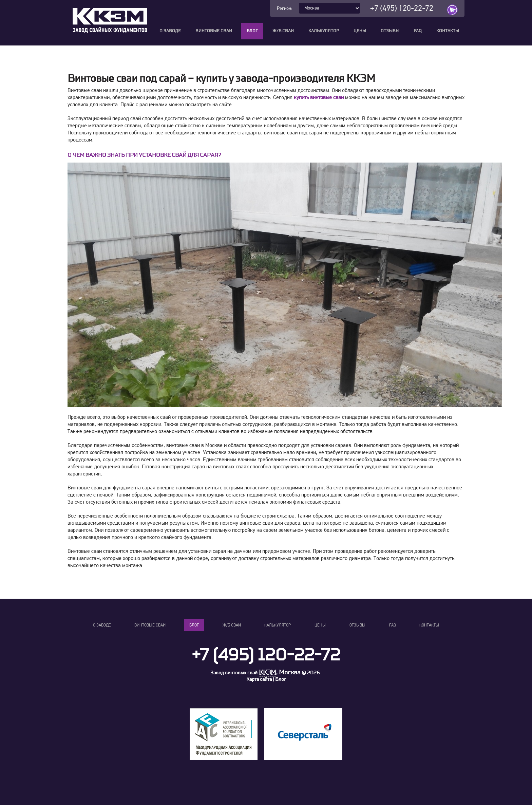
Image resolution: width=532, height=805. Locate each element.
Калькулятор (324, 31)
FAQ (418, 31)
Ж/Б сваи (283, 31)
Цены (360, 31)
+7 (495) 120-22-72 (402, 8)
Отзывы (390, 31)
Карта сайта (259, 679)
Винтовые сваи (214, 31)
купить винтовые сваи (319, 97)
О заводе (170, 31)
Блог (252, 31)
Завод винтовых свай (234, 673)
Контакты (448, 31)
